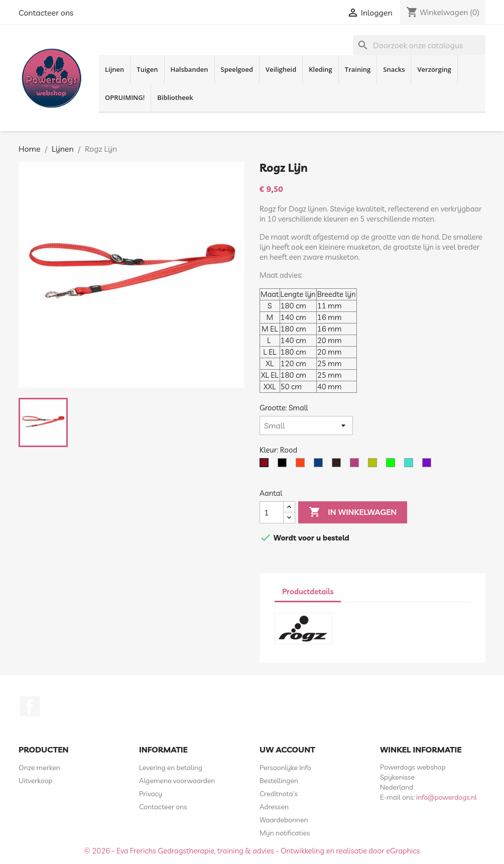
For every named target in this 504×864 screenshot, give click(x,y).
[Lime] (393, 465)
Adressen (274, 807)
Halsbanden (190, 69)
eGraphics (403, 851)
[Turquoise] (411, 465)
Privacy (151, 794)
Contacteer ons (46, 13)
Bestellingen (279, 781)
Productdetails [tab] (308, 591)
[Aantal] (272, 512)
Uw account (287, 749)
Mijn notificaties (285, 833)
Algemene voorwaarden (177, 781)
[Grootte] (306, 425)
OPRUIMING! (125, 97)
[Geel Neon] (374, 465)
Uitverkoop (36, 781)
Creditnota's (279, 794)
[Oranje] (302, 465)
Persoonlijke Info (285, 768)
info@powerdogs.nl (447, 797)
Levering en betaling (171, 768)
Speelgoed (237, 69)
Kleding (321, 69)
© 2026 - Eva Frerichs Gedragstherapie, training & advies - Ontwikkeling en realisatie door (235, 851)
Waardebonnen (284, 820)
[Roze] (356, 465)
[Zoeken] (419, 45)
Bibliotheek (175, 97)
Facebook (30, 706)
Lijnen (114, 69)
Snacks (394, 69)
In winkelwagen (353, 512)
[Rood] (266, 465)
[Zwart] (284, 465)
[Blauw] (320, 465)
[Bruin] (338, 465)
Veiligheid (281, 69)
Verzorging (434, 69)
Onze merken (39, 768)
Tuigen (147, 69)
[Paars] (429, 465)
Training (358, 69)
